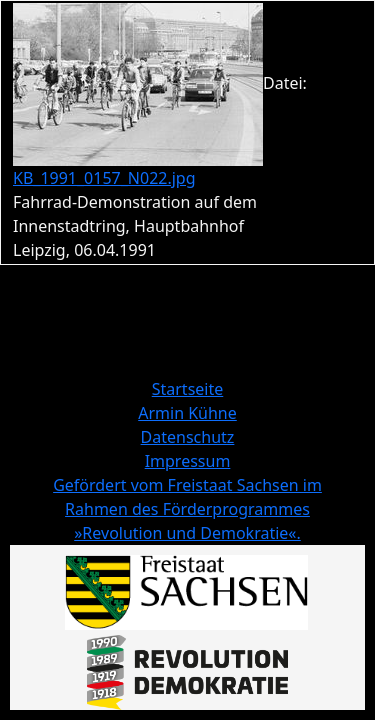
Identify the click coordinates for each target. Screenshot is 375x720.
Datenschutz (188, 437)
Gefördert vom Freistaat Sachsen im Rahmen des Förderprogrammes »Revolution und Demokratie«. (187, 509)
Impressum (188, 461)
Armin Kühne (187, 413)
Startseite (188, 389)
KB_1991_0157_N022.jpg (104, 178)
